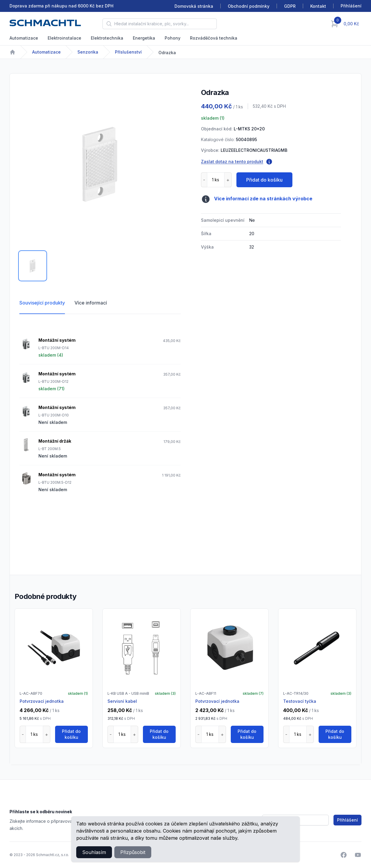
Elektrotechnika (107, 38)
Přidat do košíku (264, 180)
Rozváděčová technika (214, 38)
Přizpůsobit (133, 852)
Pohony (173, 38)
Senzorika (88, 52)
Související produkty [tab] (42, 303)
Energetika (144, 38)
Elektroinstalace (64, 38)
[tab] (33, 266)
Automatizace (24, 38)
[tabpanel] (100, 164)
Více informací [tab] (91, 303)
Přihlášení (347, 820)
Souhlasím (94, 852)
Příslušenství (128, 52)
